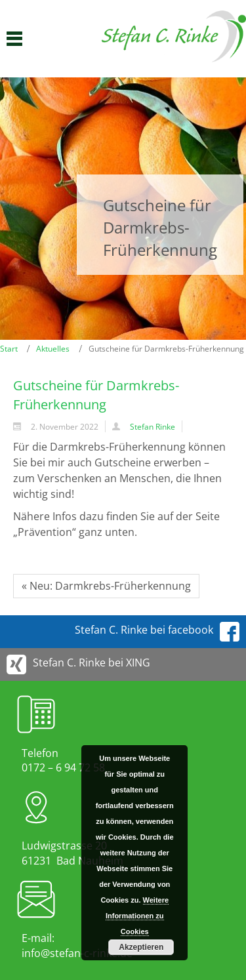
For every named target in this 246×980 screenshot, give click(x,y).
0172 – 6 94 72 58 (63, 767)
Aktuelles (53, 349)
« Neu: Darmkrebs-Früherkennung (106, 586)
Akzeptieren (141, 947)
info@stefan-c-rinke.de (77, 953)
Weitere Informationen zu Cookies (136, 916)
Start (9, 349)
